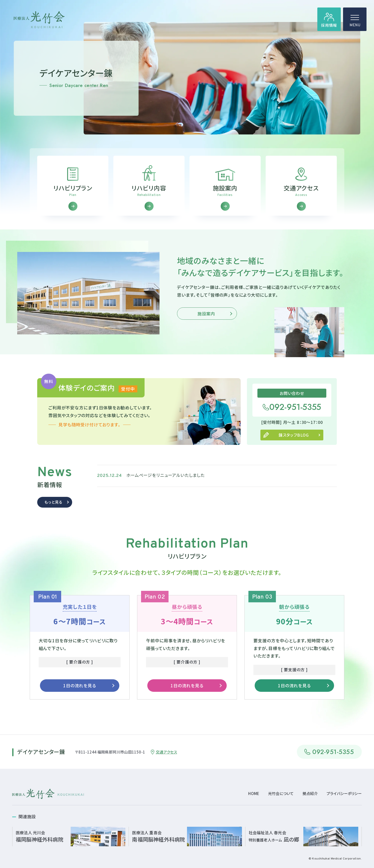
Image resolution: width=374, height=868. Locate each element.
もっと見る (53, 511)
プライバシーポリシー (344, 793)
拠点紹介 (310, 793)
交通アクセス (166, 752)
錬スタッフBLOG (294, 444)
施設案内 (206, 323)
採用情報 (329, 25)
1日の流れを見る (80, 695)
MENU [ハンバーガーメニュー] (355, 22)
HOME (254, 793)
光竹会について (281, 793)
